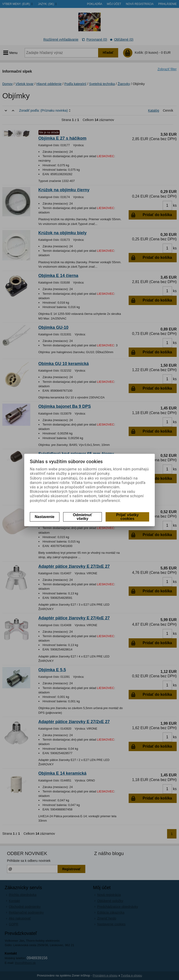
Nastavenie (45, 517)
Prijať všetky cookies (127, 517)
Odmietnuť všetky (83, 517)
